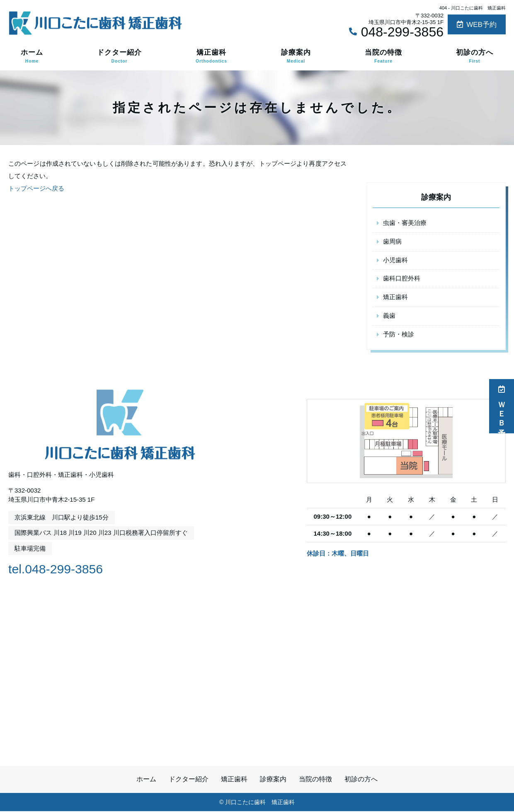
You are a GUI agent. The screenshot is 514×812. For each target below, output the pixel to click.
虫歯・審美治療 (405, 223)
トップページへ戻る (36, 188)
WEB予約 (477, 25)
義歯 (389, 316)
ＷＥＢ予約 (502, 406)
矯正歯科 (211, 56)
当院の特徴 (383, 56)
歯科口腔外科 (402, 279)
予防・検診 (399, 335)
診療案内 (296, 56)
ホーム (32, 56)
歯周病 (392, 242)
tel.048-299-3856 (62, 569)
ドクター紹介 (119, 56)
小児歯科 (395, 260)
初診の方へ (475, 56)
